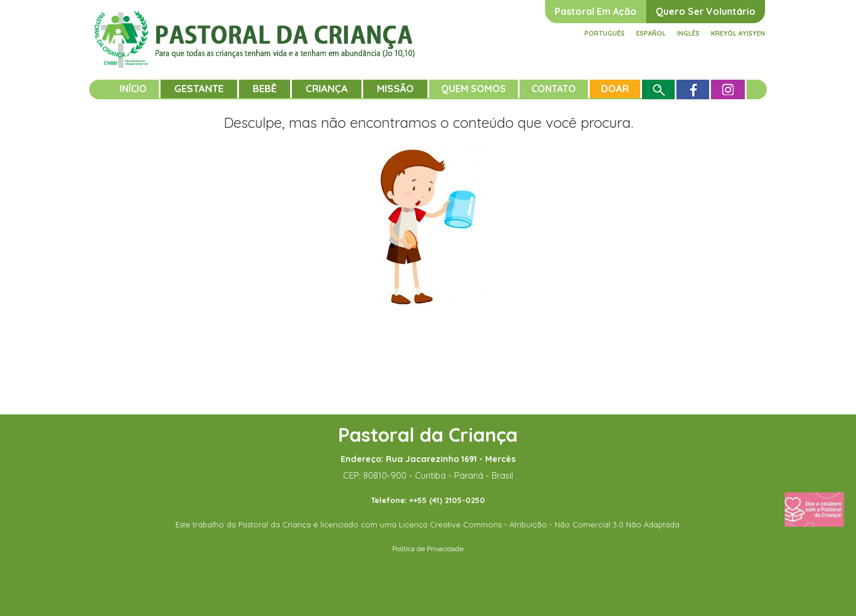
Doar (615, 88)
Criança (327, 88)
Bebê (265, 88)
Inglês (688, 33)
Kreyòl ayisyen (738, 33)
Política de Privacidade (428, 549)
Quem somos (473, 89)
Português (605, 33)
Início (133, 89)
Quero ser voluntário (706, 11)
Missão (395, 88)
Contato (554, 89)
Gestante (199, 88)
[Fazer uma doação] (814, 509)
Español (651, 33)
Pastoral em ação (596, 11)
